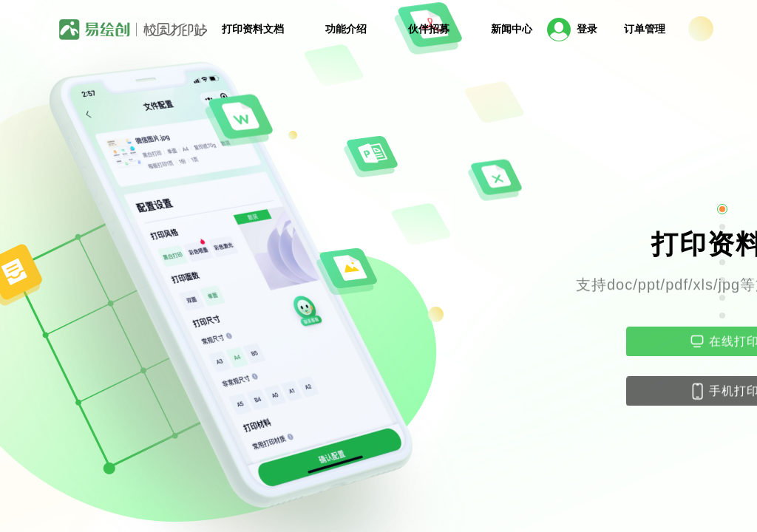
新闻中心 (512, 29)
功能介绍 (346, 29)
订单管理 (645, 29)
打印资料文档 (253, 29)
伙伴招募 (429, 29)
